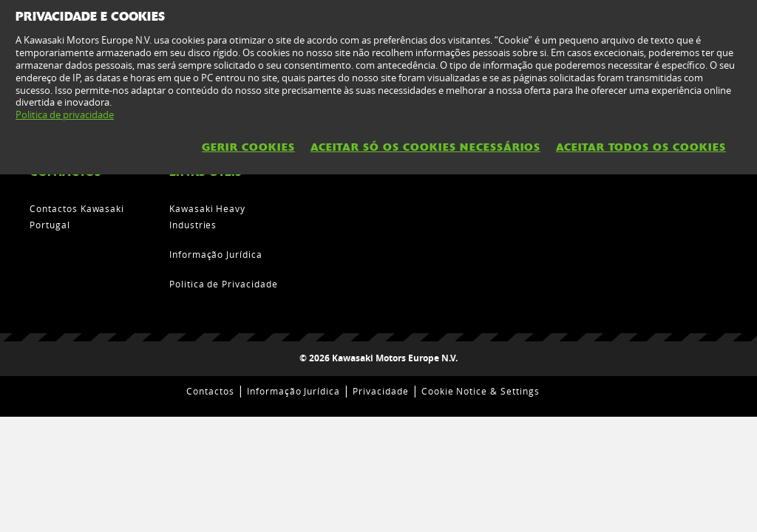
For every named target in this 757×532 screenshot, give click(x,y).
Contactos (210, 391)
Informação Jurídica (216, 254)
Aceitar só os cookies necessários (425, 147)
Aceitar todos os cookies (641, 147)
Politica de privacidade (65, 115)
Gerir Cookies (248, 147)
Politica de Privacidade (224, 284)
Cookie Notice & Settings (481, 391)
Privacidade (381, 391)
